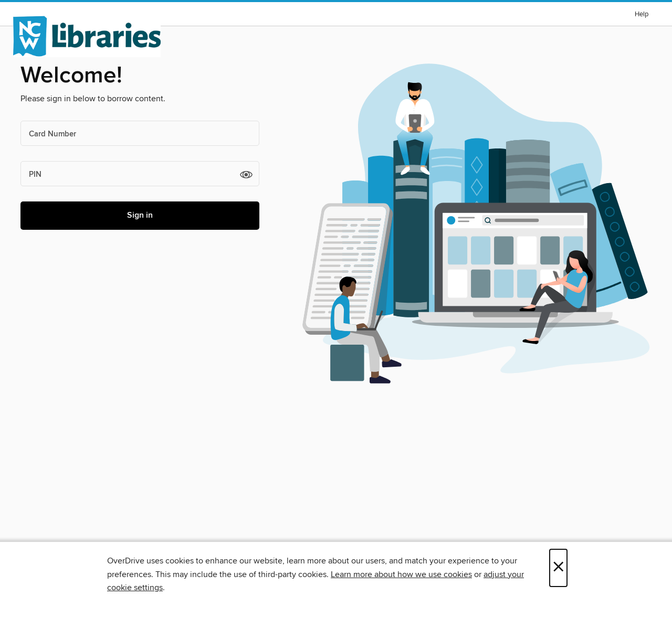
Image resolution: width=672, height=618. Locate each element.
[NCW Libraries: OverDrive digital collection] (87, 36)
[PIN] (140, 174)
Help (642, 14)
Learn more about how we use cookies (401, 574)
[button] (246, 174)
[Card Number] (140, 133)
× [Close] (558, 568)
